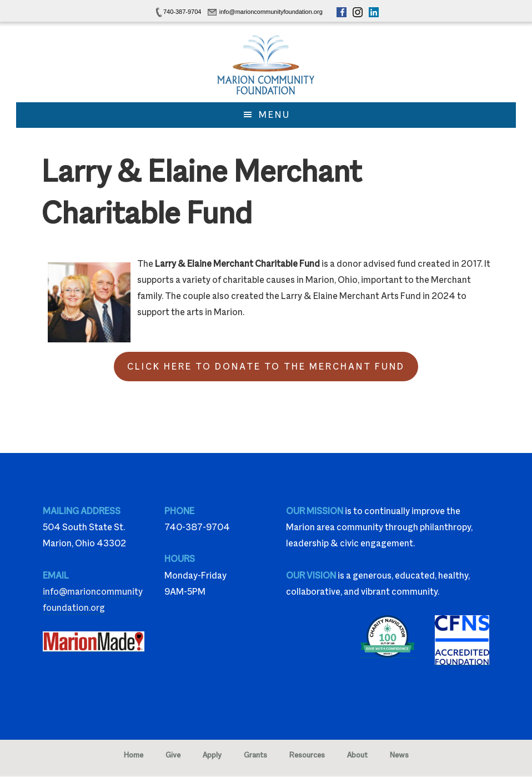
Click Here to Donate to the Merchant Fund (266, 367)
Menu (275, 115)
